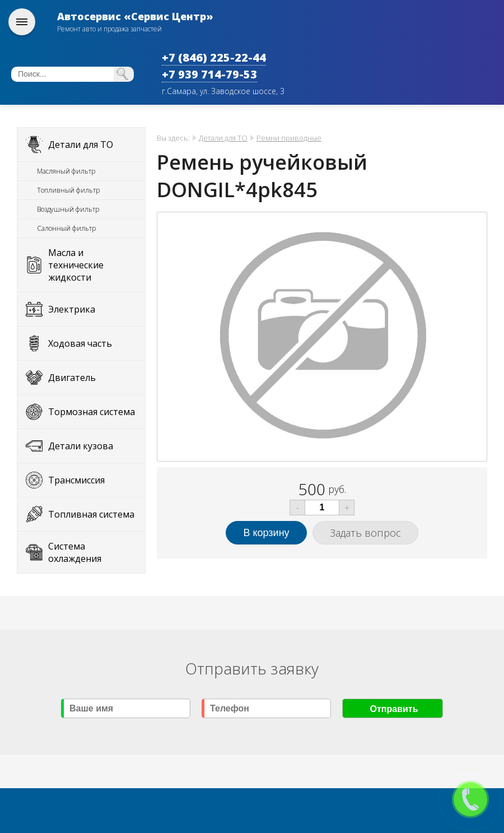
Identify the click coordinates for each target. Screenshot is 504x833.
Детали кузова (81, 446)
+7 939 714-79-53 (209, 74)
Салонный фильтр (66, 228)
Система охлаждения (75, 552)
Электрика (72, 309)
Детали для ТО (81, 145)
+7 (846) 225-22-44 (214, 57)
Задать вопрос (365, 533)
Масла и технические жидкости (76, 265)
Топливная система (91, 514)
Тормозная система (92, 412)
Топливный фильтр (68, 190)
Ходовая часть (80, 343)
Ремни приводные (289, 138)
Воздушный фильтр (68, 209)
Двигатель (72, 378)
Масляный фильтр (66, 171)
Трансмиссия (76, 480)
